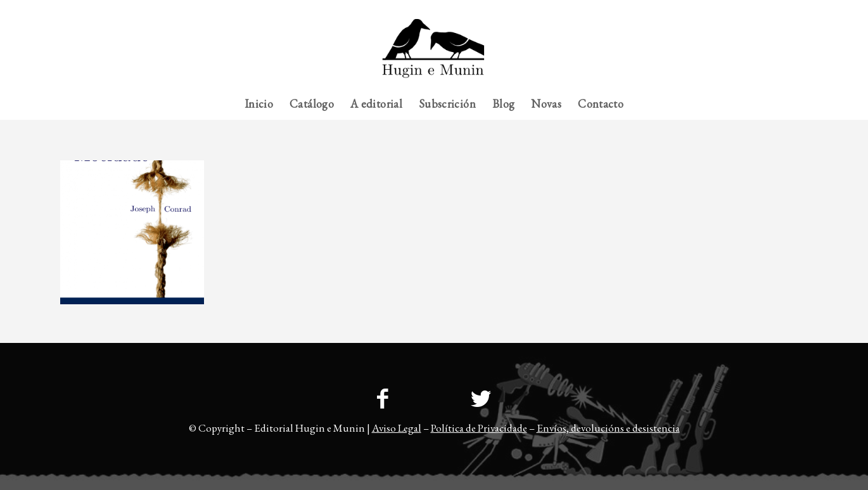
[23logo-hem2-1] (434, 53)
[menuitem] (783, 10)
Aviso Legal (397, 428)
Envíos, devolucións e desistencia (608, 428)
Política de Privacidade (479, 428)
